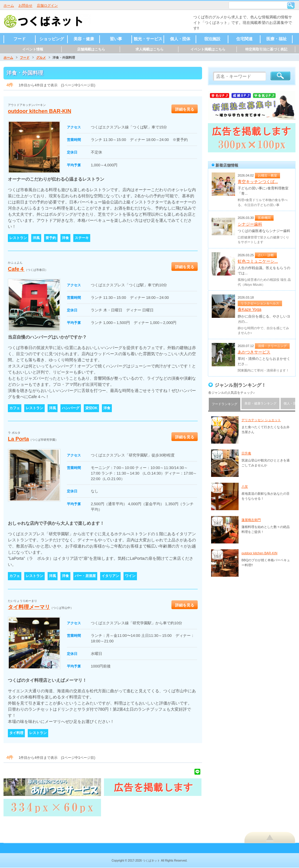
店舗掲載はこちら (91, 49)
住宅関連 (244, 39)
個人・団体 (180, 39)
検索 (291, 5)
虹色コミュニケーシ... (258, 261)
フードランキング (225, 404)
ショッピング (52, 39)
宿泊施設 (212, 39)
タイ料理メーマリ (29, 607)
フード (20, 39)
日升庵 (246, 453)
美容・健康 (84, 39)
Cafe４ (16, 269)
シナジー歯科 (250, 224)
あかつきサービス (254, 352)
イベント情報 (33, 49)
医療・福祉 (277, 39)
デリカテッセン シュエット (261, 420)
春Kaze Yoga (250, 309)
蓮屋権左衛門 (251, 520)
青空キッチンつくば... (258, 182)
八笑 (245, 487)
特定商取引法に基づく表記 (266, 49)
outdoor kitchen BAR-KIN (40, 111)
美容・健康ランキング (260, 403)
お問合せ (25, 6)
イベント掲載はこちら (208, 49)
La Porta (18, 439)
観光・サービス (148, 39)
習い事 (116, 39)
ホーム (9, 6)
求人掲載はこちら (149, 49)
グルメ (41, 57)
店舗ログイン (47, 6)
